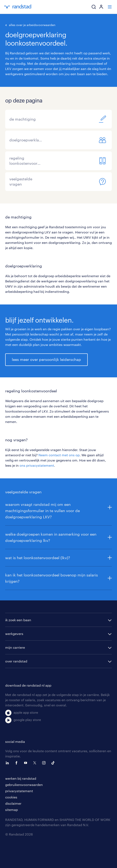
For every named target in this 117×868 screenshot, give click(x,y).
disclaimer (13, 803)
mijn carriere (15, 647)
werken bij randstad (21, 778)
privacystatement (19, 791)
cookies (11, 797)
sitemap (12, 810)
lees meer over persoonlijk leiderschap (46, 359)
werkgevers (14, 634)
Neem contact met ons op (59, 455)
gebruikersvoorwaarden (24, 785)
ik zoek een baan (18, 620)
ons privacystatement (37, 465)
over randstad (16, 661)
